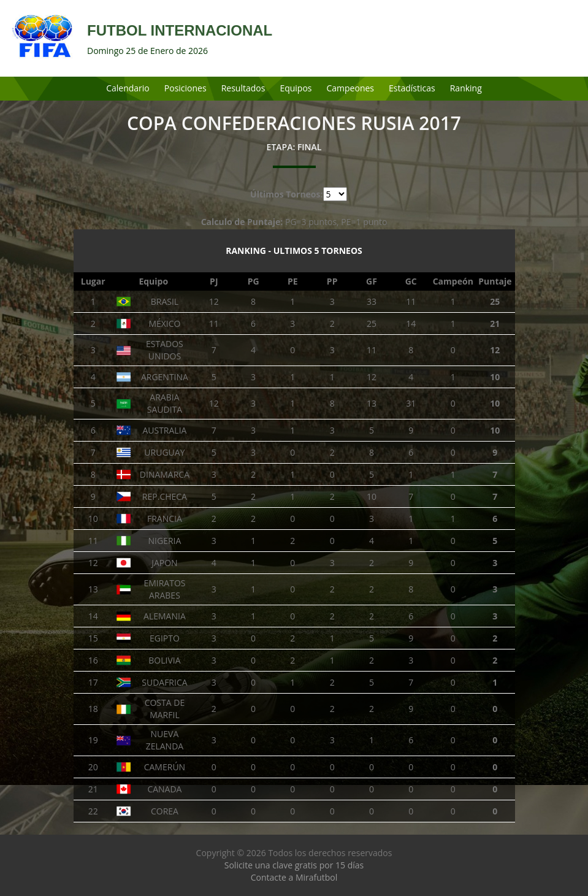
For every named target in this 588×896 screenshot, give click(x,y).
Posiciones (185, 88)
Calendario (128, 88)
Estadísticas (412, 88)
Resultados (243, 88)
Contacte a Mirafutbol (294, 877)
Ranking (466, 88)
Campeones (351, 88)
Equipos (296, 88)
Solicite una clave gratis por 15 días (294, 865)
